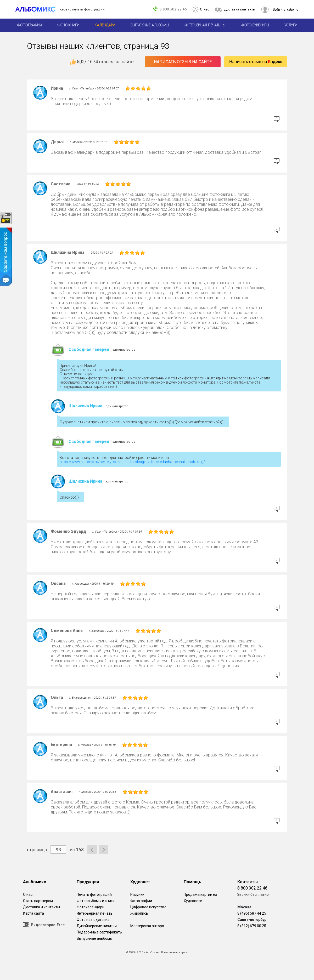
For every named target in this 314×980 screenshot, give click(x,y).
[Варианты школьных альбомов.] (150, 25)
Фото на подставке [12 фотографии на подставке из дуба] (93, 920)
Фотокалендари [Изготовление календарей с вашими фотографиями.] (91, 907)
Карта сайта (33, 913)
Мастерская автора (147, 926)
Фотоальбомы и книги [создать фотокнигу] (96, 901)
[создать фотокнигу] (68, 25)
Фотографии (141, 901)
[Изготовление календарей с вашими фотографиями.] (105, 25)
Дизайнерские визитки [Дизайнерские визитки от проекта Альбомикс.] (97, 926)
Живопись (139, 913)
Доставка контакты (240, 9)
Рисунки (137, 894)
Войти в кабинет (286, 9)
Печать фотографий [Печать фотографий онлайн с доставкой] (94, 894)
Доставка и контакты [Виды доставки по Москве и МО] (41, 907)
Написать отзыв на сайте (183, 62)
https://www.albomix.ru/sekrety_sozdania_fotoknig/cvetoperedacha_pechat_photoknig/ (132, 462)
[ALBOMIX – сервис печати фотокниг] (38, 9)
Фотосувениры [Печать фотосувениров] (255, 25)
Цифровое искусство (148, 907)
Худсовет (140, 882)
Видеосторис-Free (44, 924)
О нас (204, 9)
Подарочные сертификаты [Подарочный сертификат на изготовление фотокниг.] (100, 932)
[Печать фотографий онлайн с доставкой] (29, 25)
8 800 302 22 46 (173, 9)
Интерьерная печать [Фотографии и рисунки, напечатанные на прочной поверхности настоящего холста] (95, 913)
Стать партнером (38, 901)
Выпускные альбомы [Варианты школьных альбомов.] (95, 938)
